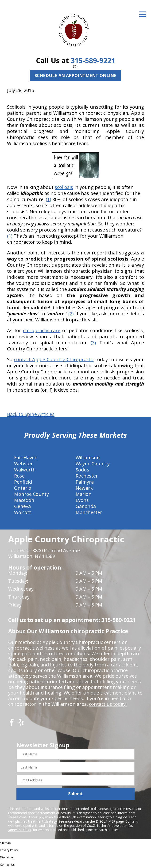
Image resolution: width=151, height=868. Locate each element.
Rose (19, 476)
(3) (93, 343)
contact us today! (108, 704)
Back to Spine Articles (31, 414)
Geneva (22, 506)
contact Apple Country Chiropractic (54, 359)
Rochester (87, 476)
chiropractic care (42, 330)
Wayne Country (93, 464)
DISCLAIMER (106, 821)
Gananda (86, 506)
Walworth (25, 470)
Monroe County (31, 494)
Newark (84, 488)
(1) (48, 199)
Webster (23, 464)
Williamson (88, 458)
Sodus (82, 470)
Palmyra (85, 482)
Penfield (23, 482)
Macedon (24, 500)
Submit (75, 794)
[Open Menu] (143, 14)
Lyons (82, 500)
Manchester (89, 512)
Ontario (23, 488)
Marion (84, 494)
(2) (71, 314)
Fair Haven (26, 458)
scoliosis (64, 187)
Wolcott (23, 512)
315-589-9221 (93, 61)
